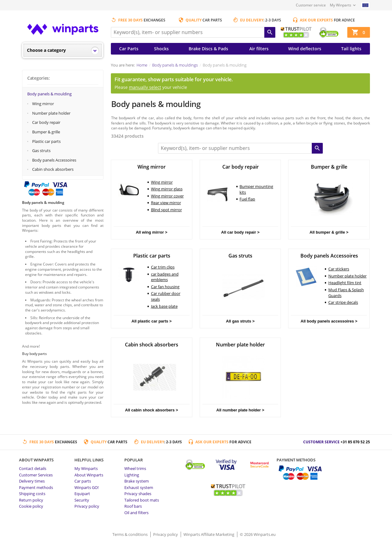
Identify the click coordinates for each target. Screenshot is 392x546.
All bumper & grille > (329, 232)
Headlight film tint (345, 283)
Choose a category (46, 50)
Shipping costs (32, 494)
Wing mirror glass (167, 189)
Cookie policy (31, 506)
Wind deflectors (305, 49)
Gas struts (41, 151)
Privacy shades (138, 494)
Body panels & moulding (49, 94)
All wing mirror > (151, 232)
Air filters (259, 49)
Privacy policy (87, 506)
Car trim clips (163, 267)
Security (82, 500)
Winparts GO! (87, 487)
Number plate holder (51, 113)
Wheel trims (135, 468)
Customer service (311, 5)
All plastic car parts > (151, 321)
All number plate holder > (240, 410)
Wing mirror (43, 104)
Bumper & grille (46, 132)
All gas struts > (240, 321)
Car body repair (46, 122)
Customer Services (36, 475)
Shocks (161, 49)
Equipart (82, 494)
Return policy (31, 500)
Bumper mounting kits (256, 189)
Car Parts (129, 49)
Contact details (33, 468)
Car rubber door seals (166, 296)
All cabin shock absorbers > (151, 410)
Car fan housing (165, 287)
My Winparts (341, 5)
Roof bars (133, 506)
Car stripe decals (343, 302)
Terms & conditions (130, 534)
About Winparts (89, 475)
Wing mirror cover (167, 196)
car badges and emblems (165, 277)
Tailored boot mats (142, 500)
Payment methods (36, 487)
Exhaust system (139, 487)
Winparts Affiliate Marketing (209, 534)
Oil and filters (136, 513)
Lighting (132, 475)
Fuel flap (247, 199)
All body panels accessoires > (329, 321)
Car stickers (339, 269)
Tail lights (351, 49)
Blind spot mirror (166, 210)
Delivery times (32, 481)
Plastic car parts (46, 141)
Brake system (137, 481)
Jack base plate (164, 306)
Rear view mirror (166, 203)
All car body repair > (240, 232)
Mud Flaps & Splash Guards (346, 293)
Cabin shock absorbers (53, 169)
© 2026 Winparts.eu (258, 534)
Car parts (83, 481)
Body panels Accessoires (54, 160)
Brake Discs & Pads (208, 49)
